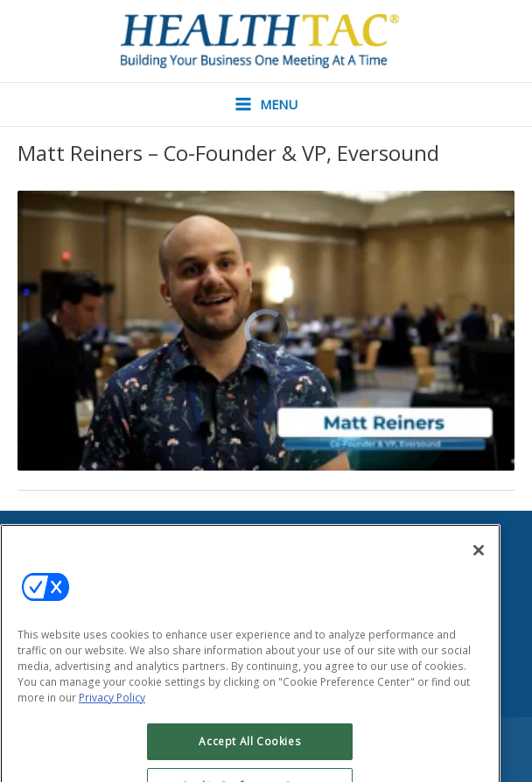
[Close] (479, 579)
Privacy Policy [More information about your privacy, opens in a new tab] (112, 726)
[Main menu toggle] (266, 105)
